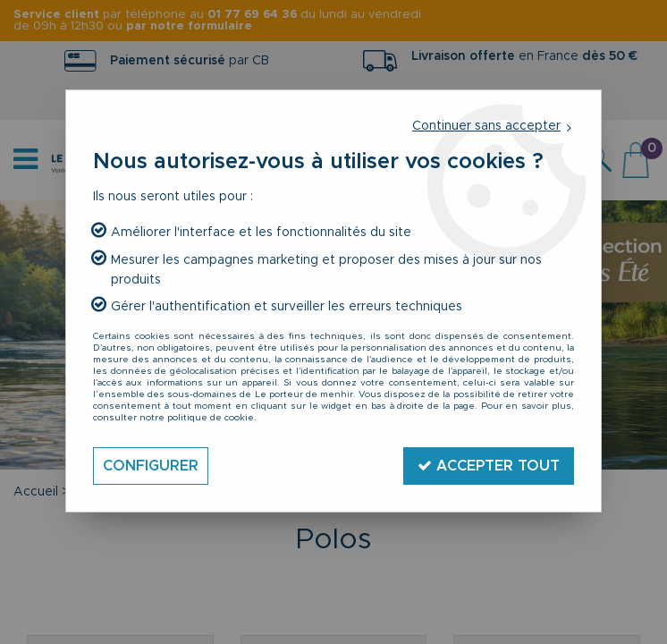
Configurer (151, 466)
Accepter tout (489, 466)
